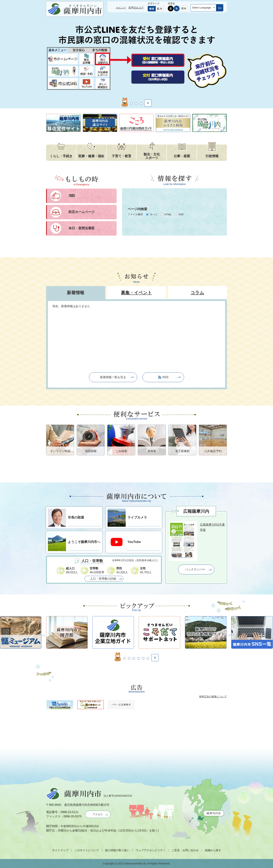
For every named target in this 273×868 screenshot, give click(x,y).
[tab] (76, 293)
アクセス (98, 814)
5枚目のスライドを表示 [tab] (138, 658)
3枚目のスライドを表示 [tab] (136, 104)
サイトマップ (60, 850)
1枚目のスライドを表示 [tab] (123, 104)
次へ (231, 634)
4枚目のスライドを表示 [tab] (141, 104)
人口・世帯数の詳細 (103, 579)
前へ (42, 634)
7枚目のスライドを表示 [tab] (148, 658)
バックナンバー (195, 569)
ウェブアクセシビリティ (151, 850)
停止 (148, 103)
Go (220, 8)
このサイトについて (87, 850)
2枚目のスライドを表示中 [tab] (129, 102)
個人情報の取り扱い (117, 850)
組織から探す (213, 850)
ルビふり (121, 8)
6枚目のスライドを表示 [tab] (143, 658)
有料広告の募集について (213, 697)
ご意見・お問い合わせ (185, 850)
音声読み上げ (136, 8)
